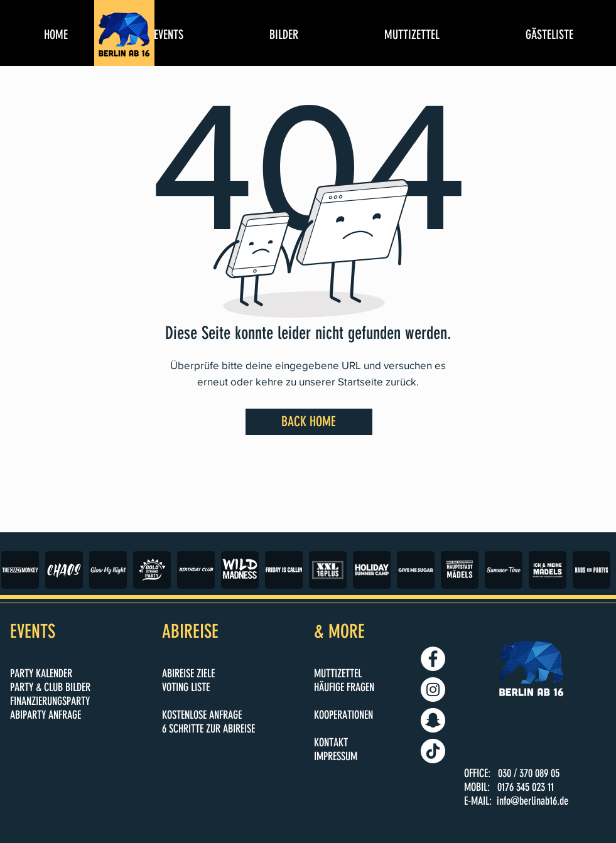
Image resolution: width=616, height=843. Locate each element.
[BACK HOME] (309, 422)
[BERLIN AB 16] (433, 659)
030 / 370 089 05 (529, 773)
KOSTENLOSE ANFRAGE (202, 715)
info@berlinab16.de (532, 801)
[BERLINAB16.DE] (433, 690)
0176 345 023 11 (526, 787)
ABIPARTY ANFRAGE (46, 715)
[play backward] (17, 570)
